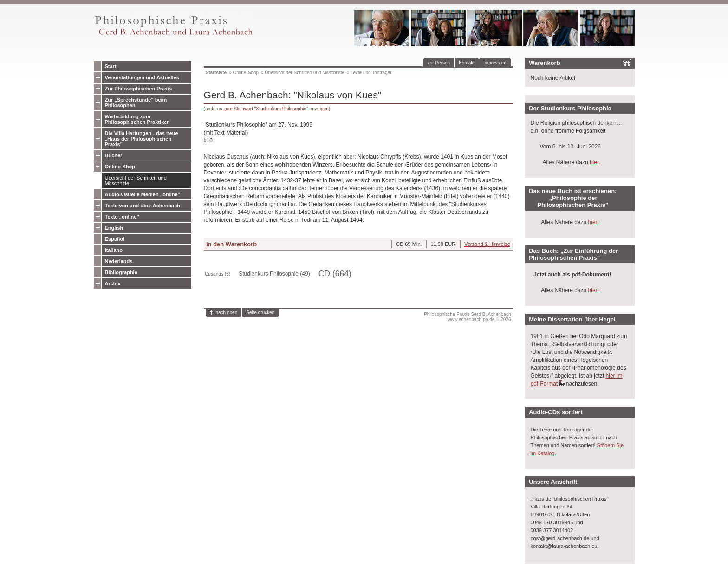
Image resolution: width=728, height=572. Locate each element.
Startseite (216, 73)
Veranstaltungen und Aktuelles (142, 77)
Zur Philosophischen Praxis (139, 89)
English (114, 228)
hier (594, 162)
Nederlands (119, 261)
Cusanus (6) (218, 274)
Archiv (113, 283)
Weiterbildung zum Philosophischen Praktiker (137, 119)
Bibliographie (121, 272)
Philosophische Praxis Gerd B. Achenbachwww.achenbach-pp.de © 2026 (467, 317)
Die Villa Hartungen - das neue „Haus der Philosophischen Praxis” (142, 139)
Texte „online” (122, 217)
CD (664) (335, 274)
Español (115, 239)
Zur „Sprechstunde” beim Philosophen (136, 103)
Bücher (114, 155)
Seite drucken (260, 312)
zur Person (439, 63)
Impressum (495, 63)
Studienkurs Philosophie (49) (274, 274)
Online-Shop (120, 167)
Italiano (114, 250)
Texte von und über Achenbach (143, 206)
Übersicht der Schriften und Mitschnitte (136, 180)
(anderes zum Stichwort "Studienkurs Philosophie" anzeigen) (267, 109)
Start (111, 66)
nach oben (227, 312)
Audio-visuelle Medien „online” (143, 194)
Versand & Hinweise (487, 244)
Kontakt (467, 63)
